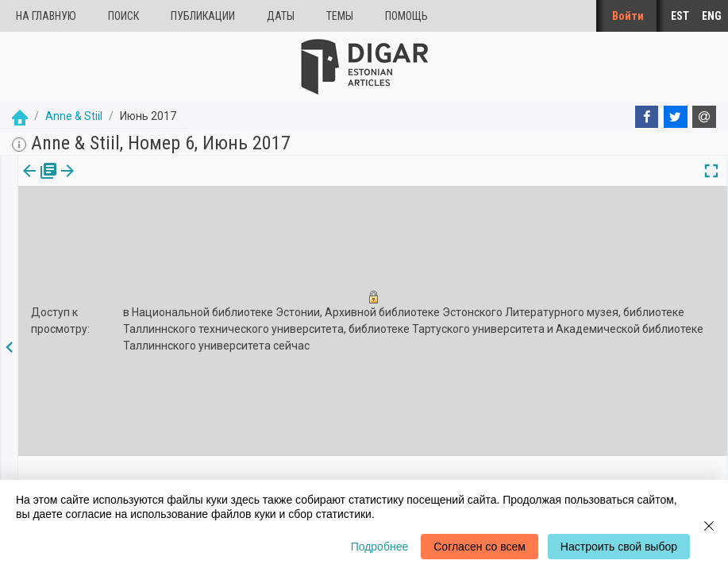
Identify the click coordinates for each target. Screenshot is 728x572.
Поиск (123, 16)
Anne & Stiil (74, 116)
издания (37, 182)
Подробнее (380, 547)
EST (680, 16)
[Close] (709, 526)
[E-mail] (704, 117)
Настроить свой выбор (619, 547)
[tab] (37, 182)
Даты (281, 16)
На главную (46, 16)
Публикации (203, 16)
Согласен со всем (480, 547)
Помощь (406, 16)
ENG (712, 16)
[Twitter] (676, 117)
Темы (340, 16)
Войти (628, 16)
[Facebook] (647, 117)
